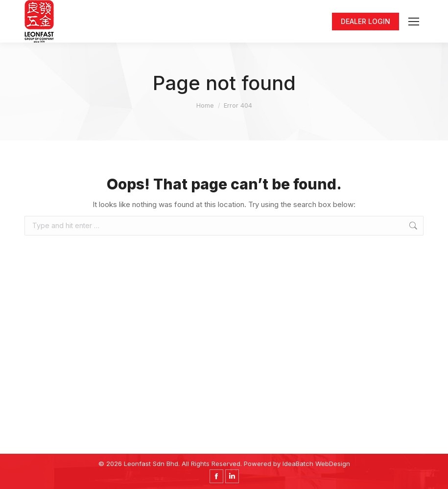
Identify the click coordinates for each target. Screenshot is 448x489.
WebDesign (333, 464)
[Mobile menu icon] (414, 22)
